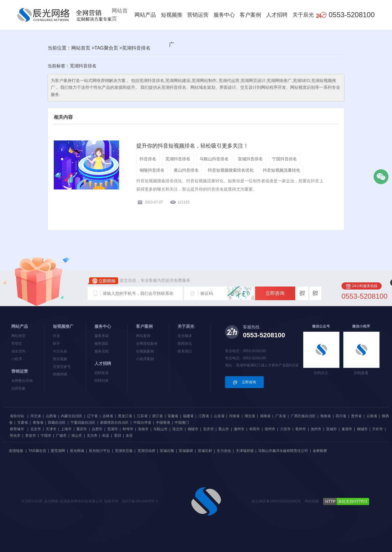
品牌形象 (18, 388)
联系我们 (185, 351)
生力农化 (224, 451)
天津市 (51, 429)
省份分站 (17, 416)
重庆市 (82, 429)
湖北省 (250, 416)
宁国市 (46, 436)
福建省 (188, 416)
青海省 (38, 423)
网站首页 (120, 15)
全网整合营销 (22, 381)
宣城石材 (205, 451)
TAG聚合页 (106, 48)
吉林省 (108, 416)
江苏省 (142, 416)
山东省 (219, 416)
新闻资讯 (185, 344)
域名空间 (18, 351)
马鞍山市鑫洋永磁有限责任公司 (283, 451)
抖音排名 (148, 159)
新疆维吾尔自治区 (114, 423)
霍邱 (118, 436)
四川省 (341, 416)
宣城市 (331, 429)
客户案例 (250, 15)
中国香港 (163, 423)
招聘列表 (102, 381)
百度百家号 (62, 367)
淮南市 (143, 429)
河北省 (36, 416)
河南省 (234, 416)
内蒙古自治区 (72, 416)
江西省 (204, 416)
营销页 (17, 344)
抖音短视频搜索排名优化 (231, 170)
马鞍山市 (160, 429)
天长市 (377, 429)
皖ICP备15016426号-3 (140, 501)
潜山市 (77, 436)
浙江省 (157, 416)
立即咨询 (275, 293)
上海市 (66, 429)
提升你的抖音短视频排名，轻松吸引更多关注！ (192, 146)
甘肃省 (23, 423)
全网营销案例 (147, 344)
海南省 (325, 416)
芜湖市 (113, 429)
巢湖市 (347, 429)
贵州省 (356, 416)
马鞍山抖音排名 (214, 159)
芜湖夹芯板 (124, 451)
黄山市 (224, 429)
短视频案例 (145, 351)
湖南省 (265, 416)
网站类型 (18, 336)
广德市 (61, 436)
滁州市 (239, 429)
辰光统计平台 (99, 451)
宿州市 (270, 429)
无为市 (92, 436)
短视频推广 (172, 30)
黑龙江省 (125, 416)
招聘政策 (102, 373)
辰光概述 (185, 336)
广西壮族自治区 (303, 416)
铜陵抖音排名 (152, 170)
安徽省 (173, 416)
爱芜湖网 (58, 451)
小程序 (17, 359)
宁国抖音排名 (284, 159)
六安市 (285, 429)
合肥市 (97, 429)
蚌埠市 (128, 429)
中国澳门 (182, 423)
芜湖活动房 (146, 451)
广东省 (281, 416)
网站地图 (312, 501)
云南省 (372, 416)
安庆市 (208, 429)
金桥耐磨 (320, 451)
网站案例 (143, 336)
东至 (129, 436)
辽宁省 (92, 416)
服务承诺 (102, 336)
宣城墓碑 (186, 451)
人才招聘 (277, 15)
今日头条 (60, 351)
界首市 (31, 436)
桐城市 (362, 429)
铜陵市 (193, 429)
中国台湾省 (142, 423)
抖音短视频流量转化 (282, 170)
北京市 (36, 429)
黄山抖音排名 (186, 170)
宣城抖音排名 (250, 159)
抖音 (56, 336)
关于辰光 (303, 15)
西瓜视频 (60, 359)
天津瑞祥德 (245, 451)
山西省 (51, 416)
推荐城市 (17, 429)
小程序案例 (145, 359)
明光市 (15, 436)
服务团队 (102, 344)
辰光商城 (77, 451)
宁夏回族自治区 (83, 423)
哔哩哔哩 (60, 374)
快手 (56, 344)
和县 (106, 436)
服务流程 (102, 351)
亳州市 (301, 429)
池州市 (316, 429)
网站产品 (145, 15)
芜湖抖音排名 (178, 159)
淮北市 (178, 429)
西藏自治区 (57, 423)
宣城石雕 (167, 451)
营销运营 (198, 15)
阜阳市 (255, 429)
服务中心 (224, 15)
